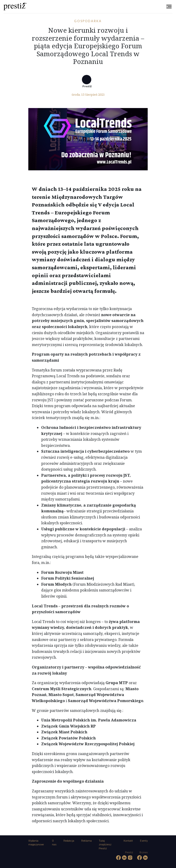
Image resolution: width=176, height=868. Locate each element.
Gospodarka (88, 21)
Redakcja (69, 841)
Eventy (144, 841)
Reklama (86, 841)
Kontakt (128, 841)
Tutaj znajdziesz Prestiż (105, 845)
